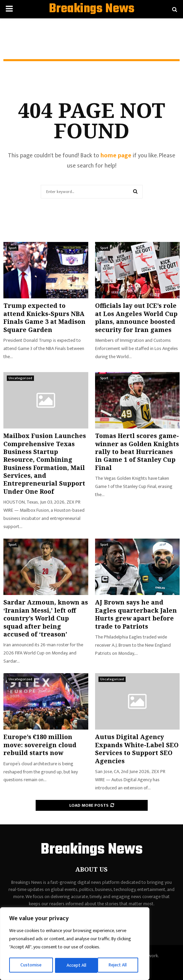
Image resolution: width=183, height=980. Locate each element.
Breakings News (92, 9)
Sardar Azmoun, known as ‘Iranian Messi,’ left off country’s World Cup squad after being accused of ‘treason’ (46, 618)
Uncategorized (20, 378)
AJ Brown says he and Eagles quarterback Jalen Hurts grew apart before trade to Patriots (136, 614)
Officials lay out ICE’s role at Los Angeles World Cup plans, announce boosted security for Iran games (136, 317)
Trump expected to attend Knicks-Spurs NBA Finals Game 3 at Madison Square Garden (44, 317)
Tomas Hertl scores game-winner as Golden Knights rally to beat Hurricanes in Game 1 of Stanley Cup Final (137, 452)
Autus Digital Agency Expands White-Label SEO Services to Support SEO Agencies (137, 749)
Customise (31, 965)
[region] (75, 944)
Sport (13, 248)
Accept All (119, 965)
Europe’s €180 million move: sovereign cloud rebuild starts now (40, 745)
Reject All (76, 965)
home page (116, 156)
